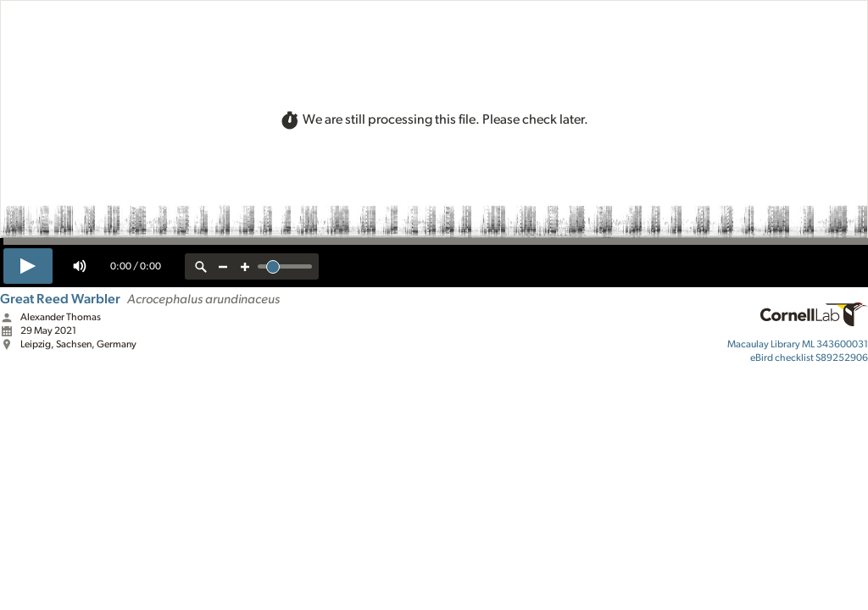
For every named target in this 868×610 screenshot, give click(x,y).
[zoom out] (223, 266)
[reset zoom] (201, 266)
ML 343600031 (798, 344)
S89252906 (809, 358)
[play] (28, 266)
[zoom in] (245, 266)
